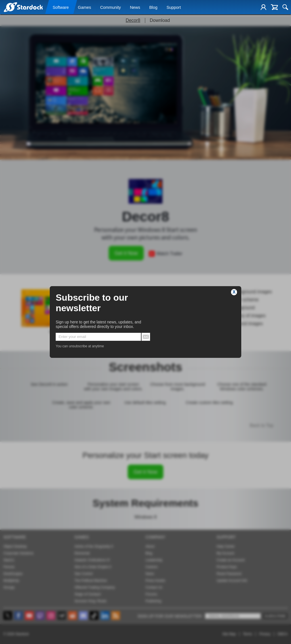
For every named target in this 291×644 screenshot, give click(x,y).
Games (84, 8)
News (135, 8)
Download (160, 20)
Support (174, 8)
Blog (153, 8)
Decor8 (133, 20)
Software (61, 8)
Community (110, 8)
